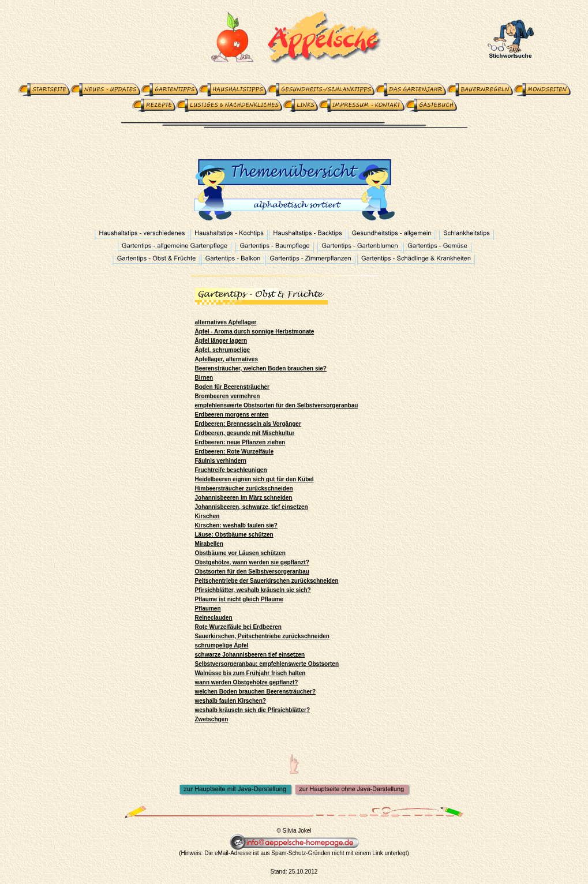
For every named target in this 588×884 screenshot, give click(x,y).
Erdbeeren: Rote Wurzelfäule (235, 452)
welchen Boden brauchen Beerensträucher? (256, 692)
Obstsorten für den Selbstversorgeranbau (252, 572)
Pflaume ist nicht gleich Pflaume (239, 599)
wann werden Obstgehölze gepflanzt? (247, 682)
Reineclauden (214, 618)
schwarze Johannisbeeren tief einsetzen (250, 655)
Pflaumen (208, 608)
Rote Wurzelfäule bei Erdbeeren (238, 627)
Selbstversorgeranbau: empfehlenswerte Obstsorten (267, 664)
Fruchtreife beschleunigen (231, 470)
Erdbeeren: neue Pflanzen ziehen (240, 442)
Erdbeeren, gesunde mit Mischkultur (245, 433)
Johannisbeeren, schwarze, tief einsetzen (252, 507)
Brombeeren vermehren (228, 396)
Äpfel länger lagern (221, 341)
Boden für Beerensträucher (232, 387)
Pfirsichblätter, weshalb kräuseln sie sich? (253, 590)
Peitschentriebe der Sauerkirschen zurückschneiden (267, 581)
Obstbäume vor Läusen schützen (240, 553)
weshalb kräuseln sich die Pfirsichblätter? (253, 710)
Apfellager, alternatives (227, 359)
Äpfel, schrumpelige (223, 350)
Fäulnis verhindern (221, 461)
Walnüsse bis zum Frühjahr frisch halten (250, 673)
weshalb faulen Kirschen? (231, 701)
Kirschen (207, 516)
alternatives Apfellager (226, 322)
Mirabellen (209, 544)
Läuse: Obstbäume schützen (234, 535)
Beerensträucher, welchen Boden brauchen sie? (261, 368)
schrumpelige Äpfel (222, 645)
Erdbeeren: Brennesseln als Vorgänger (248, 424)
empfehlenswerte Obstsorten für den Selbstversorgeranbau (277, 405)
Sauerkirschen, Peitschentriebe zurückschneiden (262, 636)
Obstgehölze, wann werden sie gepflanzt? (252, 562)
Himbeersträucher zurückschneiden (244, 488)
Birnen (204, 378)
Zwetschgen (212, 719)
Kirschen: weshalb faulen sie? (236, 525)
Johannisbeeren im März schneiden (244, 498)
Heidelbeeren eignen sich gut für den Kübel (254, 479)
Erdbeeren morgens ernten (232, 415)
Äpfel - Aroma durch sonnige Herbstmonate (255, 331)
